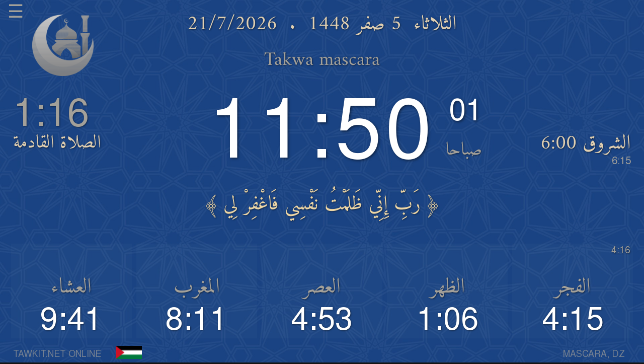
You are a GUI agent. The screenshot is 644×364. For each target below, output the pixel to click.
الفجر (573, 287)
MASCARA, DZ (594, 354)
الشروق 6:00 (586, 149)
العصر (322, 287)
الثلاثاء (435, 24)
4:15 (573, 321)
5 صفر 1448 (355, 24)
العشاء (71, 287)
